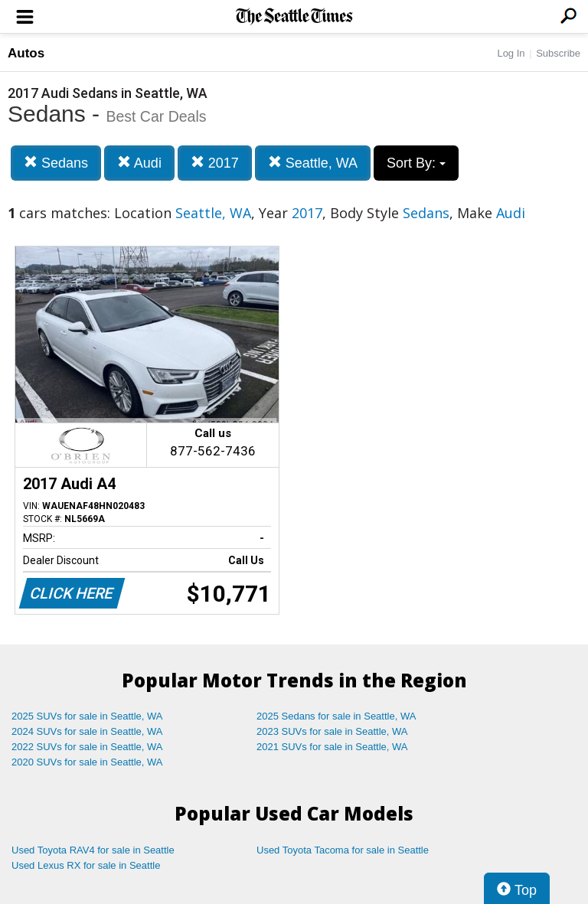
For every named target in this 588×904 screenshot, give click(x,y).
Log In (511, 53)
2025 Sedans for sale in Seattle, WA (336, 716)
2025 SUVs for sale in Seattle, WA (87, 716)
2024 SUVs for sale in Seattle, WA (87, 731)
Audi (139, 163)
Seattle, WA (313, 163)
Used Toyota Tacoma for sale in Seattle (343, 850)
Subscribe (558, 53)
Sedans (56, 163)
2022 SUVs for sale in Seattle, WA (87, 747)
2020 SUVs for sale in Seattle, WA (87, 762)
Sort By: (416, 163)
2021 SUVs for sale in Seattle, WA (332, 747)
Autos (26, 53)
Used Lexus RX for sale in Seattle (86, 865)
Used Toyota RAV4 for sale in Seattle (93, 850)
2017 (215, 163)
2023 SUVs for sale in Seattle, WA (332, 731)
